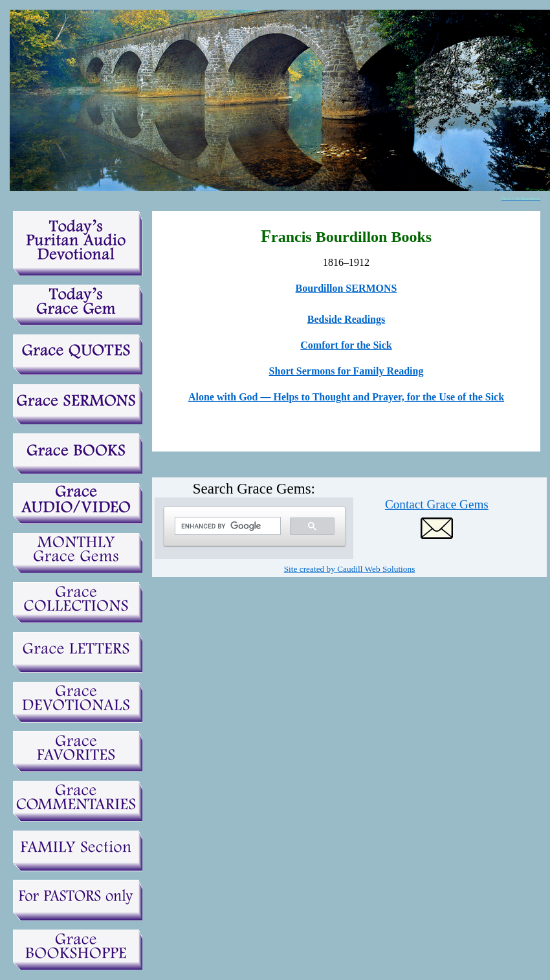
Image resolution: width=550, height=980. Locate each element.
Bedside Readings (346, 319)
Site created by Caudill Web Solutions (350, 569)
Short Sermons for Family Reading (346, 371)
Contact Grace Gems (437, 504)
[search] (226, 526)
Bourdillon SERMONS (346, 288)
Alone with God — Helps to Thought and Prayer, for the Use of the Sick (346, 397)
